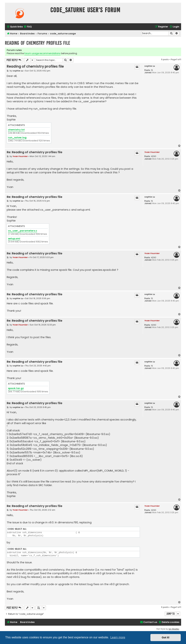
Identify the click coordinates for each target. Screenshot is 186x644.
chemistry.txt (16, 130)
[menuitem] (28, 27)
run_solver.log (17, 138)
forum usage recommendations (42, 53)
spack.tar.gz (16, 388)
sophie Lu (150, 66)
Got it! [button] (166, 637)
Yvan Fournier (152, 152)
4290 (154, 156)
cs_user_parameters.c (23, 231)
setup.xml (14, 239)
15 (152, 70)
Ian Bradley (174, 629)
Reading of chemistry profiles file (38, 43)
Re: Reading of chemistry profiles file (35, 152)
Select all (21, 529)
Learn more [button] (118, 637)
